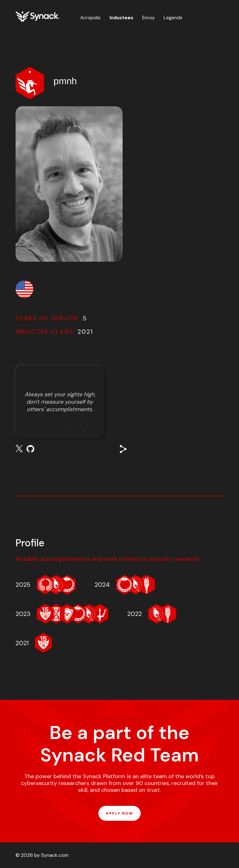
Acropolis (90, 18)
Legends (173, 18)
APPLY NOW (119, 813)
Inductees (121, 18)
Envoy (148, 18)
